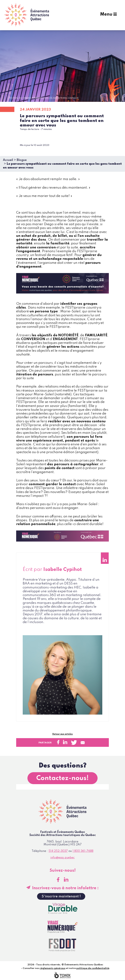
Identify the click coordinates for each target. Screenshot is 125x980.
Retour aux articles (63, 734)
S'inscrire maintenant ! (61, 896)
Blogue (22, 160)
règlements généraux (53, 968)
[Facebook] (58, 880)
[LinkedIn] (66, 880)
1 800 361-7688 (83, 851)
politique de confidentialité (93, 968)
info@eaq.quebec (62, 858)
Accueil (8, 160)
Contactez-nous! (62, 778)
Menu (108, 15)
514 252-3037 (58, 851)
